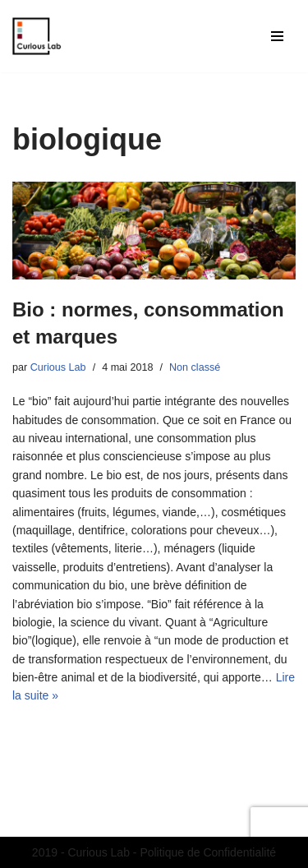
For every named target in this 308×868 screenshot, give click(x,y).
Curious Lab (58, 367)
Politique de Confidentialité (208, 852)
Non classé (195, 367)
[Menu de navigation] (277, 36)
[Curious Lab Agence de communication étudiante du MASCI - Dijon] (37, 36)
